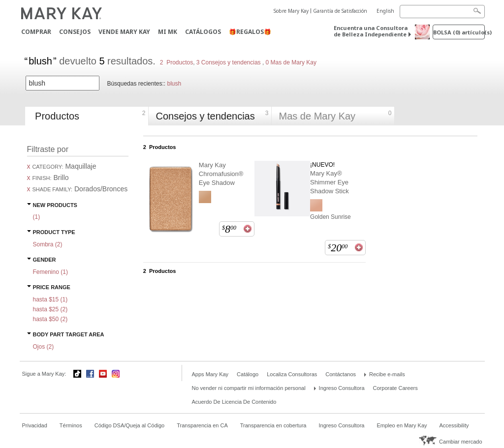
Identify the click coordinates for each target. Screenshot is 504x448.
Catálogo (248, 374)
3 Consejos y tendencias (229, 62)
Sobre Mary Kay (291, 11)
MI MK (168, 32)
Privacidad (35, 425)
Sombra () (48, 244)
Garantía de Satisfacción (340, 11)
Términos (71, 425)
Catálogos (203, 32)
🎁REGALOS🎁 (250, 32)
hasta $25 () (50, 309)
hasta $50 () (50, 319)
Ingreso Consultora (342, 388)
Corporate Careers (395, 388)
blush (174, 84)
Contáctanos (341, 374)
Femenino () (50, 272)
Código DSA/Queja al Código (129, 425)
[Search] (442, 12)
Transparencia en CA (202, 425)
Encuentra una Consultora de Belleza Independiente (371, 31)
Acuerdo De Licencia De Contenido (234, 402)
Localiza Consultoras (292, 374)
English (385, 11)
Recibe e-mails (387, 374)
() (37, 217)
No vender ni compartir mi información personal (249, 388)
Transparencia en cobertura (273, 425)
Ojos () (44, 347)
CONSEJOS (75, 32)
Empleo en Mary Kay (402, 425)
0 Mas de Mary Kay (290, 62)
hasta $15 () (50, 299)
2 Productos (176, 62)
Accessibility (454, 425)
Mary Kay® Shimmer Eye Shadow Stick (330, 182)
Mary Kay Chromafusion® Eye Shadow (221, 174)
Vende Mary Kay (124, 32)
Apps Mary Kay (210, 374)
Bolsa (459, 32)
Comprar (36, 32)
